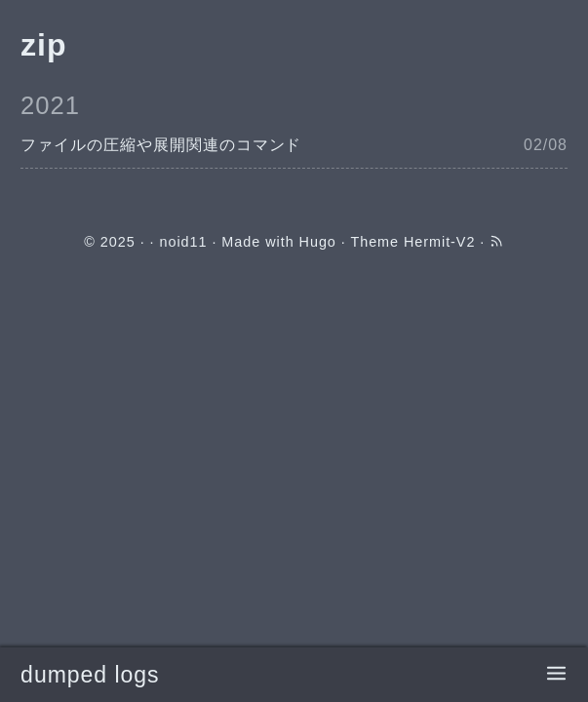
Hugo (318, 242)
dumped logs (90, 675)
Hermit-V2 (439, 242)
